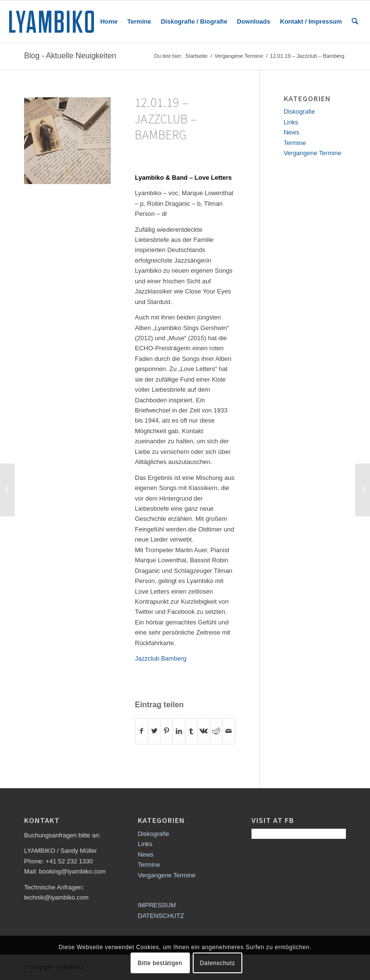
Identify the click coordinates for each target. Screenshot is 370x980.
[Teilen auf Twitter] (154, 731)
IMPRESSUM (157, 905)
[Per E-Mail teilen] (229, 731)
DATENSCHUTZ (161, 916)
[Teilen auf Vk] (204, 731)
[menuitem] (109, 22)
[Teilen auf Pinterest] (166, 731)
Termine (295, 143)
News (292, 132)
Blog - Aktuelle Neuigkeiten (70, 56)
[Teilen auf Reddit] (216, 731)
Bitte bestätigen (160, 963)
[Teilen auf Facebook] (142, 731)
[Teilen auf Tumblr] (192, 731)
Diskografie (299, 112)
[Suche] (355, 22)
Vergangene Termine (313, 153)
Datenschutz (218, 963)
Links (291, 122)
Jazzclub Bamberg (161, 658)
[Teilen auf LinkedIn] (179, 731)
